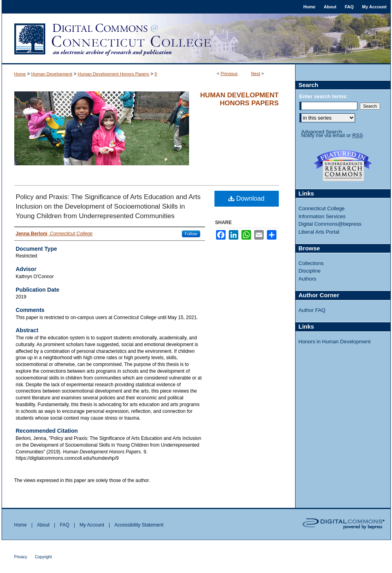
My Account (92, 525)
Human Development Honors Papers (114, 74)
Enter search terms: (324, 96)
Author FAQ (312, 310)
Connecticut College (322, 208)
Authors (308, 279)
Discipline (310, 271)
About (43, 525)
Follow (191, 234)
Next (256, 74)
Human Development (52, 74)
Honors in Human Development (335, 342)
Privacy (21, 557)
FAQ (64, 525)
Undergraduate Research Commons (343, 166)
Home (20, 74)
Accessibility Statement (139, 525)
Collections (311, 263)
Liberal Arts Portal (319, 232)
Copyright (43, 557)
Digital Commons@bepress (330, 224)
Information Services (322, 216)
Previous (229, 74)
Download (246, 198)
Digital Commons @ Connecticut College (196, 39)
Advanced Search (322, 132)
